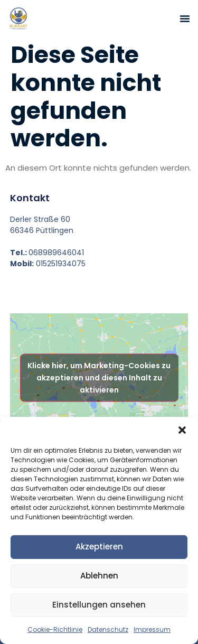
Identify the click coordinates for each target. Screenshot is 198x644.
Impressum (152, 629)
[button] (182, 430)
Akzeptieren (99, 547)
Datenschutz (108, 629)
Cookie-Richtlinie (55, 629)
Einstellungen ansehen (99, 605)
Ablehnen (99, 576)
